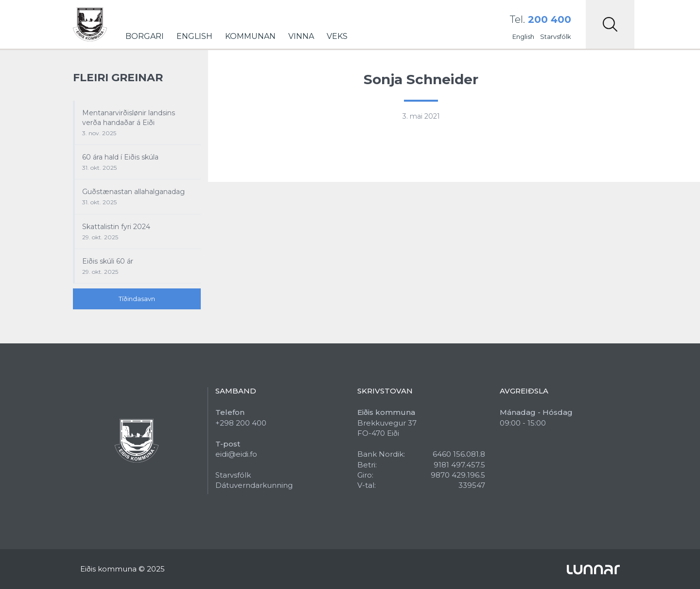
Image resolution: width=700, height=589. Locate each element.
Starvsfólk (556, 36)
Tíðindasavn (137, 299)
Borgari (145, 36)
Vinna (301, 36)
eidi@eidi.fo (236, 454)
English (194, 36)
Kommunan (250, 36)
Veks (337, 36)
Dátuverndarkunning (254, 485)
